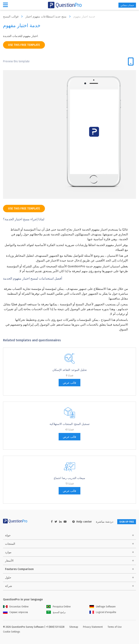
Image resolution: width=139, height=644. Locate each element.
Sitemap (74, 627)
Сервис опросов (16, 612)
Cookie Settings (12, 632)
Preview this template (16, 61)
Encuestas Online (16, 607)
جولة (8, 535)
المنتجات (10, 544)
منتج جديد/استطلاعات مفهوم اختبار (49, 16)
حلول (8, 578)
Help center (82, 522)
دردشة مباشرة (105, 522)
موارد (8, 552)
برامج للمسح (56, 612)
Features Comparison (19, 569)
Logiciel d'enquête (103, 612)
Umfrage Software (103, 607)
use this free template (24, 45)
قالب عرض (69, 383)
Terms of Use (115, 627)
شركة (9, 586)
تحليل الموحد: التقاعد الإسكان (70, 370)
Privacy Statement (93, 627)
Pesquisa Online (59, 607)
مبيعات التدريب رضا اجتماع (69, 478)
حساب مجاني (127, 5)
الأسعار (9, 561)
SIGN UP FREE (127, 522)
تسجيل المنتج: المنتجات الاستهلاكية (70, 424)
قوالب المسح (14, 16)
